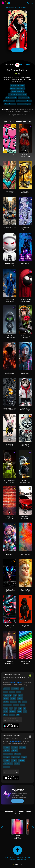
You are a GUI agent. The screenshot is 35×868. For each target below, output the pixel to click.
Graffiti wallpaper (21, 7)
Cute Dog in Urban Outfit (10, 445)
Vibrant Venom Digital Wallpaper (10, 590)
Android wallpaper (16, 683)
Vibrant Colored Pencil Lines (25, 662)
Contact (6, 857)
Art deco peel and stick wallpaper (18, 95)
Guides (24, 860)
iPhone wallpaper (16, 741)
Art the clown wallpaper (17, 92)
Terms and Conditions (24, 857)
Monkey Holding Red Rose (25, 337)
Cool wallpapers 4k (11, 98)
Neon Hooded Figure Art (25, 264)
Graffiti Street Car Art (10, 227)
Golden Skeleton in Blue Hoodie (10, 300)
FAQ (20, 860)
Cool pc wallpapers (9, 101)
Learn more (17, 801)
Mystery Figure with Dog (25, 626)
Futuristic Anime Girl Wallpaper (10, 554)
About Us (13, 857)
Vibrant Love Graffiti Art (10, 155)
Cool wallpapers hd (10, 104)
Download (17, 50)
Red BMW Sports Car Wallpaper (25, 518)
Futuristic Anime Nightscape (25, 228)
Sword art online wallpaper (17, 89)
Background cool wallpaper (24, 101)
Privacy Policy (13, 860)
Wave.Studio (22, 65)
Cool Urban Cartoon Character (25, 156)
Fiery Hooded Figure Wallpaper (10, 373)
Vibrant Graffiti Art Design (10, 192)
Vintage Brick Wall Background (10, 518)
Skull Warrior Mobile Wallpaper (25, 445)
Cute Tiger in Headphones (25, 192)
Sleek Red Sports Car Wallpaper (10, 626)
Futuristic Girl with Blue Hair (25, 373)
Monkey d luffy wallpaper (17, 86)
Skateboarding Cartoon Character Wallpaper (10, 409)
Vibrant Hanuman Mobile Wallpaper (25, 590)
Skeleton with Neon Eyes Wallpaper (10, 481)
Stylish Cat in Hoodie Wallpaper (25, 409)
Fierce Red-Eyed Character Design (10, 264)
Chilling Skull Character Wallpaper (10, 337)
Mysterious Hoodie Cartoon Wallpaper (25, 300)
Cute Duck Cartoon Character (25, 481)
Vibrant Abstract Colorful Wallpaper (25, 554)
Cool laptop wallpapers (24, 104)
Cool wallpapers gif (24, 98)
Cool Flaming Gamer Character (10, 662)
